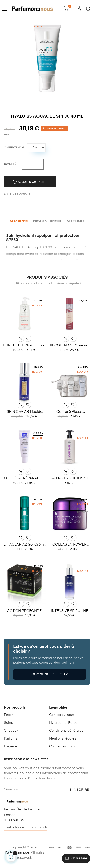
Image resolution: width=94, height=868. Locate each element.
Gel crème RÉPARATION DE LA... (24, 479)
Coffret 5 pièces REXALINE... (69, 412)
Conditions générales (66, 731)
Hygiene (11, 746)
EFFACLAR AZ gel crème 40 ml (25, 545)
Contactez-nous (62, 715)
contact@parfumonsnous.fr (26, 827)
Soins (8, 723)
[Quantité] (33, 164)
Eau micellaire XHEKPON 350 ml (69, 479)
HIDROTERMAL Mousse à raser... (70, 346)
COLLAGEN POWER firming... (69, 545)
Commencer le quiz (50, 674)
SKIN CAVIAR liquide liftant (24, 412)
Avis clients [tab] (75, 222)
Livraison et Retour (64, 723)
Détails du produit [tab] (47, 222)
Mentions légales (63, 739)
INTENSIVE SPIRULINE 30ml (70, 611)
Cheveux (11, 731)
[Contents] (36, 148)
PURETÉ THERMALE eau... (24, 346)
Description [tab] (19, 222)
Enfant (9, 715)
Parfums (11, 739)
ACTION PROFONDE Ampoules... (24, 611)
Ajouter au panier (30, 182)
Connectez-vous (62, 746)
